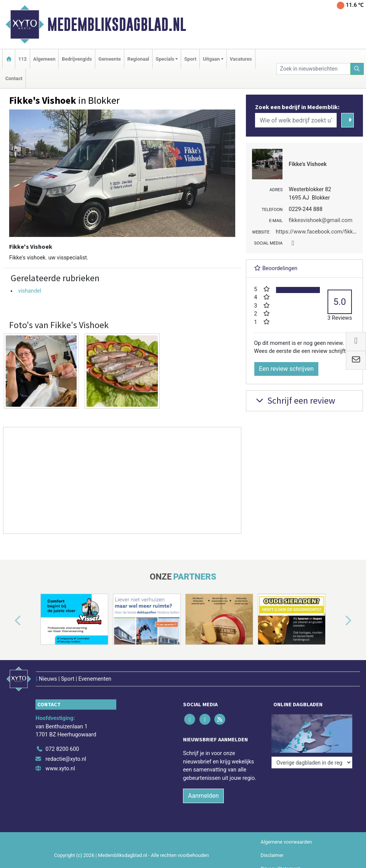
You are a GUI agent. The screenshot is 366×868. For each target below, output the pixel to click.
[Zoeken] (357, 69)
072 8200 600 (62, 749)
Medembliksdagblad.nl (117, 24)
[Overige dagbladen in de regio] (312, 763)
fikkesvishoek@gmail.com (320, 220)
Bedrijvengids (77, 59)
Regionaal (138, 59)
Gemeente (110, 59)
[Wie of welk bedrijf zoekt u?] (296, 120)
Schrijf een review (295, 400)
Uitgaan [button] (211, 59)
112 (22, 59)
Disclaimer (272, 855)
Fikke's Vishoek (308, 164)
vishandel (30, 291)
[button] (9, 621)
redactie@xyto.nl (66, 759)
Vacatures (241, 59)
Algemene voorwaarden (286, 842)
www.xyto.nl (60, 769)
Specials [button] (165, 59)
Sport (190, 59)
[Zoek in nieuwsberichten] (313, 69)
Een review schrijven (286, 369)
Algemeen (44, 59)
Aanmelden (203, 796)
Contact (14, 78)
